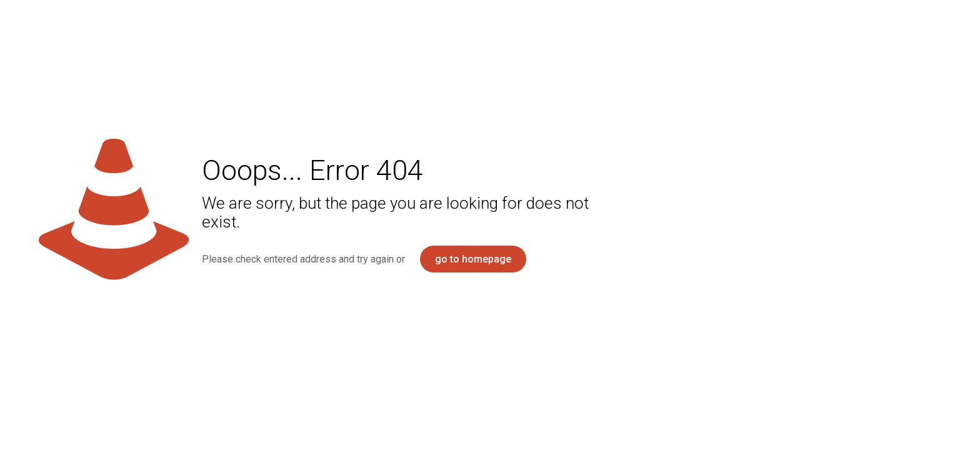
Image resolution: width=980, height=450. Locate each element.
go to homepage (473, 259)
